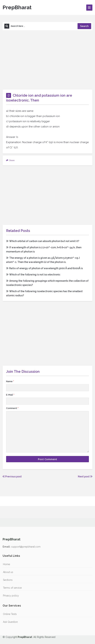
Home (6, 564)
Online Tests (10, 614)
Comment (12, 408)
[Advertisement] (47, 60)
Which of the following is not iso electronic (33, 275)
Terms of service (12, 588)
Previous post (12, 477)
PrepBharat (17, 7)
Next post (85, 477)
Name (10, 381)
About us (8, 572)
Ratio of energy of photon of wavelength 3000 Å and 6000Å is (44, 268)
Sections (8, 580)
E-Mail (10, 395)
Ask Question (10, 622)
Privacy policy (11, 596)
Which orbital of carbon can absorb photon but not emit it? (43, 241)
